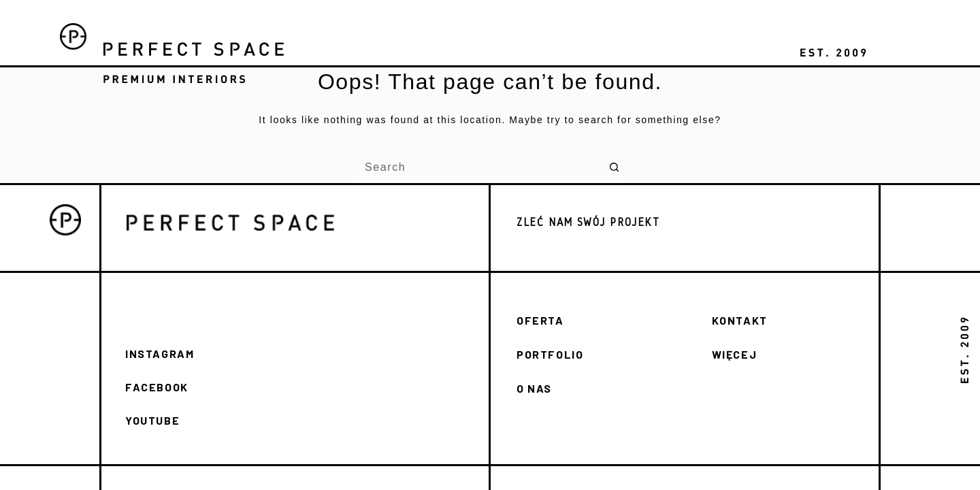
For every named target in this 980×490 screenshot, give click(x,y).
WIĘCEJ (735, 354)
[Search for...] (478, 167)
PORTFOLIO (550, 354)
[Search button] (614, 167)
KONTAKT (740, 320)
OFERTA (540, 320)
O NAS (534, 388)
